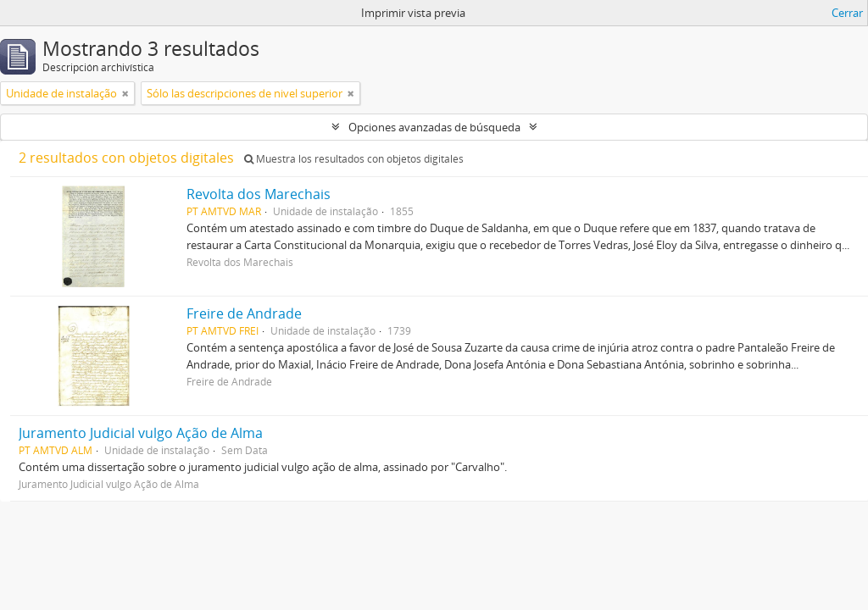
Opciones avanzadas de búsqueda (434, 127)
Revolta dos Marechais (259, 194)
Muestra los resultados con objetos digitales (354, 159)
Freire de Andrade (244, 313)
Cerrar (847, 13)
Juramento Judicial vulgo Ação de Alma (141, 433)
